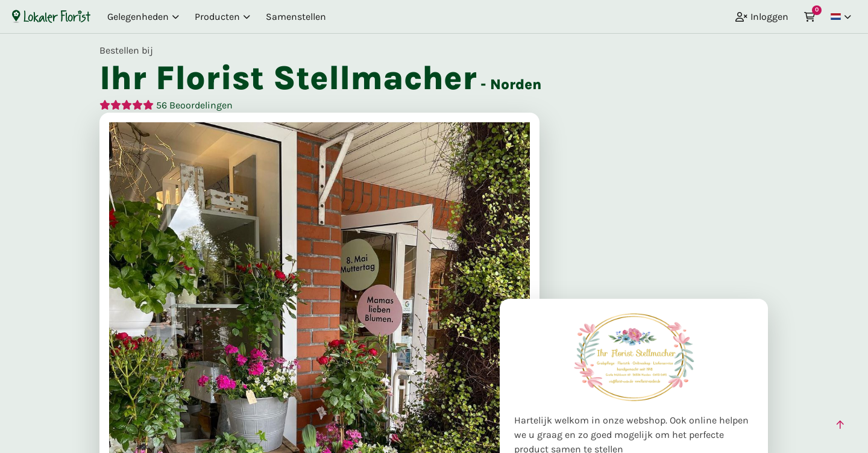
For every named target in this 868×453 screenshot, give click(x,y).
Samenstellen (296, 17)
